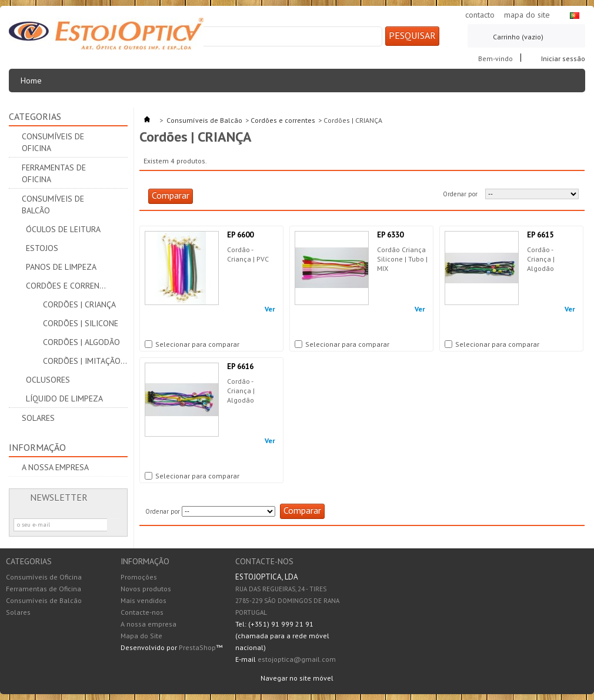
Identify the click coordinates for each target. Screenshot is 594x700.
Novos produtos (146, 589)
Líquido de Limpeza (64, 398)
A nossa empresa (55, 467)
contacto (480, 15)
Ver (270, 309)
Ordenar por (460, 194)
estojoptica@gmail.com (297, 659)
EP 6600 (240, 235)
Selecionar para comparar (197, 344)
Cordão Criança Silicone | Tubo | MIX (402, 259)
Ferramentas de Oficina (54, 173)
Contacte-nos (142, 612)
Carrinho (518, 37)
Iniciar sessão (563, 58)
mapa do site (527, 15)
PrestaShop (197, 647)
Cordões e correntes (68, 286)
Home (35, 84)
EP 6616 (240, 366)
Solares (38, 418)
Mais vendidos (144, 600)
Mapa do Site (141, 636)
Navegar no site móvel (297, 678)
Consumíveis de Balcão (53, 205)
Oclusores (48, 380)
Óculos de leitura (63, 229)
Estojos (42, 248)
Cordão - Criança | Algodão (541, 259)
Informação (37, 447)
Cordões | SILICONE (81, 323)
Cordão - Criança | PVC (248, 254)
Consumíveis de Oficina (53, 142)
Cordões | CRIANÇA (79, 304)
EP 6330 (390, 235)
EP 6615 (540, 235)
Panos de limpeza (61, 267)
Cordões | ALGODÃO (81, 342)
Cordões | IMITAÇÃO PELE (85, 361)
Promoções (139, 577)
